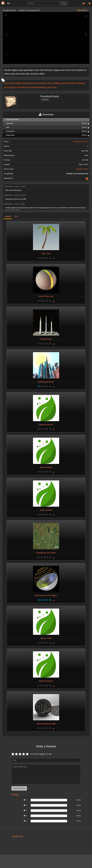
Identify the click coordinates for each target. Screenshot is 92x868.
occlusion (81, 83)
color (12, 83)
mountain (65, 83)
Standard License (82, 169)
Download (46, 115)
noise (73, 83)
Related (8, 216)
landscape (42, 83)
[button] (9, 3)
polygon (12, 87)
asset (7, 83)
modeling (56, 83)
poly (6, 87)
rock (49, 87)
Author (16, 216)
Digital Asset (21, 83)
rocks (54, 87)
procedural (22, 87)
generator (32, 83)
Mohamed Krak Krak (81, 142)
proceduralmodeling (37, 87)
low (49, 83)
